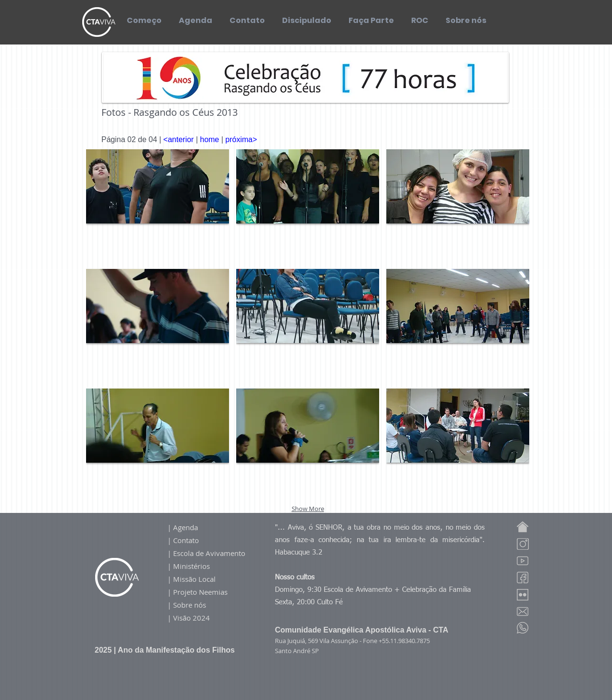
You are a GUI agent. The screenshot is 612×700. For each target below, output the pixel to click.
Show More (308, 509)
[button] (158, 206)
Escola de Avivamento (209, 553)
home (210, 139)
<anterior (179, 139)
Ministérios (191, 566)
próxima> (241, 139)
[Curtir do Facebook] (447, 127)
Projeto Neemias (200, 592)
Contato (186, 540)
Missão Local (195, 579)
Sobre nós (190, 605)
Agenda (186, 527)
